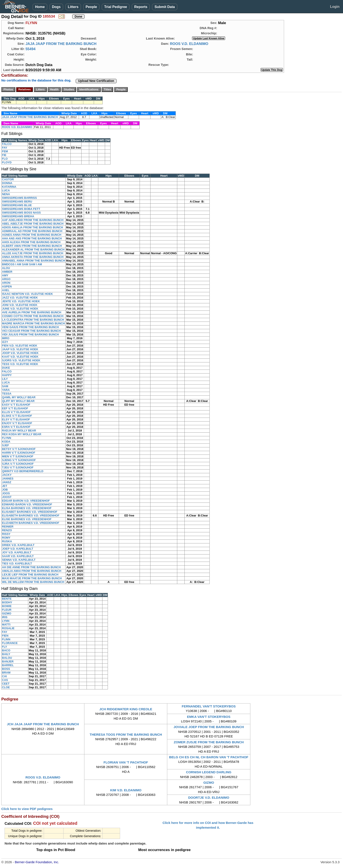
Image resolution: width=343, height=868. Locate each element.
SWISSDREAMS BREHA (18, 216)
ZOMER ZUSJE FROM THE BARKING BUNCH (209, 742)
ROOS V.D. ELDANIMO (189, 44)
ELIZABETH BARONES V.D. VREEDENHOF (31, 523)
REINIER (8, 527)
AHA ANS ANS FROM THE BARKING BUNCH (32, 238)
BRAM (6, 673)
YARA (6, 390)
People (91, 7)
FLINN (6, 639)
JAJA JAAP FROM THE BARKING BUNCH (61, 44)
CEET (6, 684)
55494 (30, 49)
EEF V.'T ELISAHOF (15, 408)
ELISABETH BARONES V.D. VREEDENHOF (31, 515)
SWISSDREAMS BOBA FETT (21, 209)
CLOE (6, 687)
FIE (4, 155)
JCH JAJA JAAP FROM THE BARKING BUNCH (43, 724)
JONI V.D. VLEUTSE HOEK (20, 305)
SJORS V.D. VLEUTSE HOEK (21, 360)
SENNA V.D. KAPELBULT (19, 560)
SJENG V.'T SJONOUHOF (19, 460)
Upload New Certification (96, 81)
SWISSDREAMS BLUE (17, 205)
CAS (5, 680)
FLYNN (7, 438)
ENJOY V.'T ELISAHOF (17, 423)
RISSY (6, 534)
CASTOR (8, 179)
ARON (6, 283)
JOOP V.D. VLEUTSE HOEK (20, 353)
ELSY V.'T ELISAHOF (16, 419)
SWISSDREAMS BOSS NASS (21, 213)
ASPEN (7, 286)
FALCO (7, 144)
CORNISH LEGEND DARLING (209, 772)
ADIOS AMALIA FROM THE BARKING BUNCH (33, 227)
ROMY (6, 538)
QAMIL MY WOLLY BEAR (19, 397)
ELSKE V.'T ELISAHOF (17, 416)
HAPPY (7, 375)
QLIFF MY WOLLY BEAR (18, 401)
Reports (141, 7)
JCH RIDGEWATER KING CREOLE (126, 709)
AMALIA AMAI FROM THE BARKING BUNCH (32, 571)
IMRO (6, 338)
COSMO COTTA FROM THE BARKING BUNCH (33, 316)
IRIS (5, 617)
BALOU (7, 658)
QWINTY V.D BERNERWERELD (23, 471)
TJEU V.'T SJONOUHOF (18, 467)
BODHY (7, 602)
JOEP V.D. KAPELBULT (18, 549)
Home (40, 7)
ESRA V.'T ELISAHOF (16, 427)
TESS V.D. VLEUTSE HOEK (20, 364)
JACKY (7, 475)
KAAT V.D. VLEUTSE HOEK (20, 357)
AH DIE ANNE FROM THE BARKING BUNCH (31, 567)
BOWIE (7, 606)
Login (335, 7)
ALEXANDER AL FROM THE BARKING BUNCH (33, 250)
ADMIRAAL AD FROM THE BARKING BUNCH (32, 231)
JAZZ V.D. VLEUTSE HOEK (20, 298)
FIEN (5, 636)
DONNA (7, 183)
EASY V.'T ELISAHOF (16, 405)
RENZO (7, 530)
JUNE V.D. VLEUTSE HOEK (20, 309)
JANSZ (7, 482)
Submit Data (165, 7)
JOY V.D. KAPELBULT (17, 552)
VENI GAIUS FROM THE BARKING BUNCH (30, 327)
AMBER (7, 272)
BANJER (8, 661)
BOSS (6, 669)
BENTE (7, 599)
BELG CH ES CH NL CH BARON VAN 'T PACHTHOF (209, 757)
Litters (73, 7)
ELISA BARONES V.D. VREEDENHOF (27, 508)
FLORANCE (10, 643)
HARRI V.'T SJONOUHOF (19, 453)
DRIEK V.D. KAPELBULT (18, 545)
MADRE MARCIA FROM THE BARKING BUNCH (33, 323)
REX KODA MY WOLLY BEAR (22, 434)
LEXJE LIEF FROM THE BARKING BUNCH (30, 575)
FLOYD (7, 162)
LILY (5, 379)
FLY (4, 647)
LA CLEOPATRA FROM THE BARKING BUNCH (33, 320)
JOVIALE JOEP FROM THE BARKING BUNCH (209, 727)
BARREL (8, 665)
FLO (5, 159)
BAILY (6, 654)
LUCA (6, 190)
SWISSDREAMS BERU (17, 202)
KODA (6, 442)
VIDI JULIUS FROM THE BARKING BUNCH (30, 334)
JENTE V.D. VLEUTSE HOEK (21, 301)
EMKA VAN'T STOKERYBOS (209, 717)
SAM (5, 386)
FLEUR (7, 610)
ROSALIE (8, 628)
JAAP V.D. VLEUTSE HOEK (20, 349)
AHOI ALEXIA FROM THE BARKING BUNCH (31, 242)
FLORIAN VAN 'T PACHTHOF (126, 762)
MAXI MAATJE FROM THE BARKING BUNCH (32, 578)
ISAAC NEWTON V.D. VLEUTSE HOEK (27, 294)
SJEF (6, 445)
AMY (5, 275)
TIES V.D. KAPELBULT (17, 563)
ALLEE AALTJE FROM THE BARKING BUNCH (33, 253)
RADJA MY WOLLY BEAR (19, 431)
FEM (5, 151)
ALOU (6, 268)
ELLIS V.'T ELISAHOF (16, 412)
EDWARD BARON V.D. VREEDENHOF (27, 504)
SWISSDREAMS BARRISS (19, 198)
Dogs (56, 7)
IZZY (5, 342)
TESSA (7, 394)
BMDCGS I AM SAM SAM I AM (22, 264)
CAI (4, 676)
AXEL (6, 290)
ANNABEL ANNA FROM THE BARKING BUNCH (33, 261)
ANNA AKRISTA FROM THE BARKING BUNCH (33, 257)
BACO (6, 650)
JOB (5, 490)
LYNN (6, 621)
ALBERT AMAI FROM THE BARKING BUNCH (32, 246)
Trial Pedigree (116, 7)
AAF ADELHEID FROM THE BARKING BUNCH (33, 220)
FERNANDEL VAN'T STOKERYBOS (209, 706)
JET (5, 486)
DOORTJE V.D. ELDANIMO (209, 797)
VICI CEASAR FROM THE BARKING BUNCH (31, 331)
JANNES (8, 479)
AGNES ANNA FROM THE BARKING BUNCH (32, 235)
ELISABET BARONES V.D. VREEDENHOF (30, 512)
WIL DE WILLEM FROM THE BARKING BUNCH (33, 582)
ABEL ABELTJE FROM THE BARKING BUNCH (33, 224)
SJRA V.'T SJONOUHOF (18, 464)
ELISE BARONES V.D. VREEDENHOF (27, 519)
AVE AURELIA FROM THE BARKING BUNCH (32, 312)
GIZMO (7, 613)
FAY (5, 148)
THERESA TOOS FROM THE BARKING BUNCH (126, 734)
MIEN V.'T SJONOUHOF (18, 456)
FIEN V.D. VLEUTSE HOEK (20, 346)
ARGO (6, 279)
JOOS (6, 493)
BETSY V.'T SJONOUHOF (19, 449)
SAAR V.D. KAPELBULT (18, 556)
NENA (6, 194)
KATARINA (9, 187)
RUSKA (7, 541)
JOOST (7, 497)
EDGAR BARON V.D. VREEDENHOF (26, 501)
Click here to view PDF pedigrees (27, 809)
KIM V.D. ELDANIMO (126, 790)
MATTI (6, 625)
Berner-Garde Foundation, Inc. (37, 862)
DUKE (6, 368)
